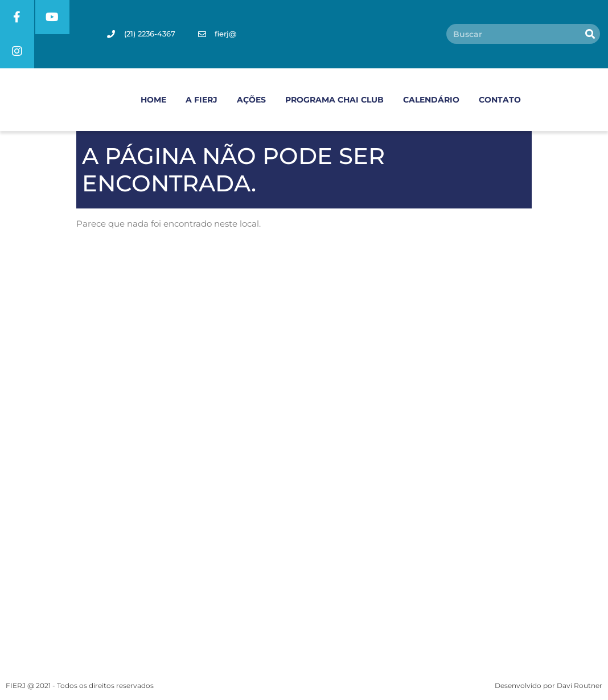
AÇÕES (251, 100)
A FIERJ (202, 100)
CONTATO (500, 100)
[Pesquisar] (590, 34)
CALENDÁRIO (431, 100)
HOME (153, 100)
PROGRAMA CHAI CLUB (334, 100)
